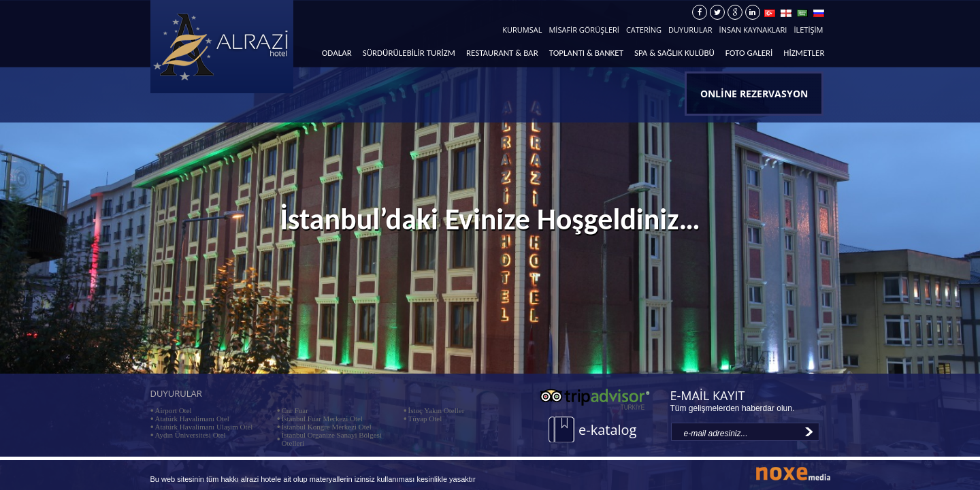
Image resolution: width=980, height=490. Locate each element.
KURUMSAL (522, 30)
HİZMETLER (804, 53)
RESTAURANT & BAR (502, 53)
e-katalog (607, 430)
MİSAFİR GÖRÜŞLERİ (584, 30)
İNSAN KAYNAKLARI (753, 30)
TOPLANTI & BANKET (586, 53)
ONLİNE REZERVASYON (754, 94)
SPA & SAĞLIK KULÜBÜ (674, 53)
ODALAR (337, 53)
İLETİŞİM (808, 30)
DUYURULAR (690, 30)
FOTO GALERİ (749, 53)
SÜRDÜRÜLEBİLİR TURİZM (409, 53)
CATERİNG (644, 30)
